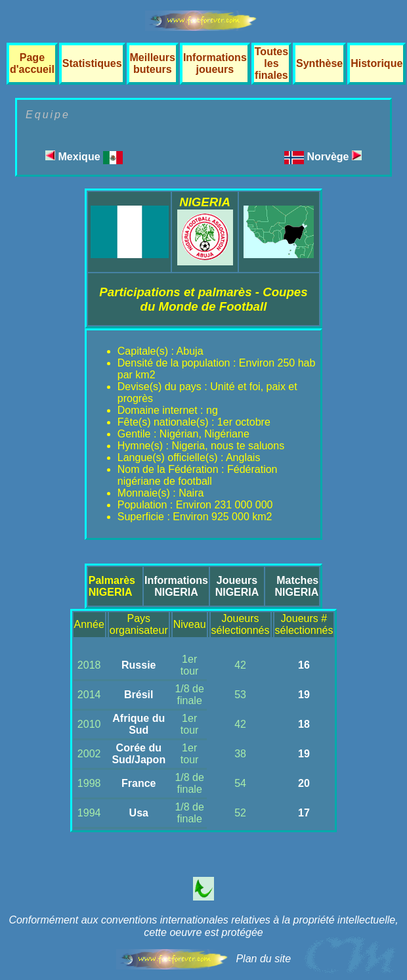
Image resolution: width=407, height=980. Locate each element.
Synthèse (319, 63)
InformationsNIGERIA (176, 586)
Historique (376, 63)
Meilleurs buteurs (153, 63)
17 (304, 813)
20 (304, 783)
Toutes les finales (271, 63)
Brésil (139, 695)
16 (304, 665)
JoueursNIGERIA (237, 586)
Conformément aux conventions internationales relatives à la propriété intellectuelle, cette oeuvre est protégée (203, 926)
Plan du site (263, 959)
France (139, 783)
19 (304, 695)
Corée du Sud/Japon (139, 754)
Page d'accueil (32, 63)
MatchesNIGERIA (297, 586)
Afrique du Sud (139, 724)
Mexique (84, 157)
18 (304, 724)
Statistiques (92, 63)
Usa (139, 813)
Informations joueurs (215, 63)
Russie (139, 665)
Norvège (334, 157)
